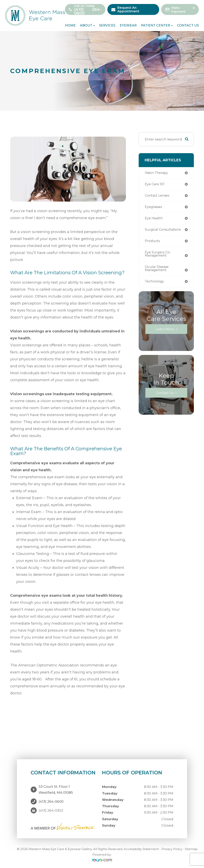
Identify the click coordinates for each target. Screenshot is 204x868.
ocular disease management (158, 271)
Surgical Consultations (164, 231)
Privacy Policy (172, 848)
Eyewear (128, 25)
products (153, 242)
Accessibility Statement (141, 848)
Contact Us (188, 25)
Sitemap (191, 848)
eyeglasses (154, 208)
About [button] (87, 25)
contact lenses (158, 196)
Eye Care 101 (155, 185)
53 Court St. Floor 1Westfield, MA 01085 (56, 788)
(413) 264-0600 (88, 11)
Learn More (165, 332)
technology (155, 284)
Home (70, 25)
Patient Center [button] (157, 25)
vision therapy (158, 173)
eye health (154, 219)
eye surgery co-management (158, 256)
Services (107, 25)
